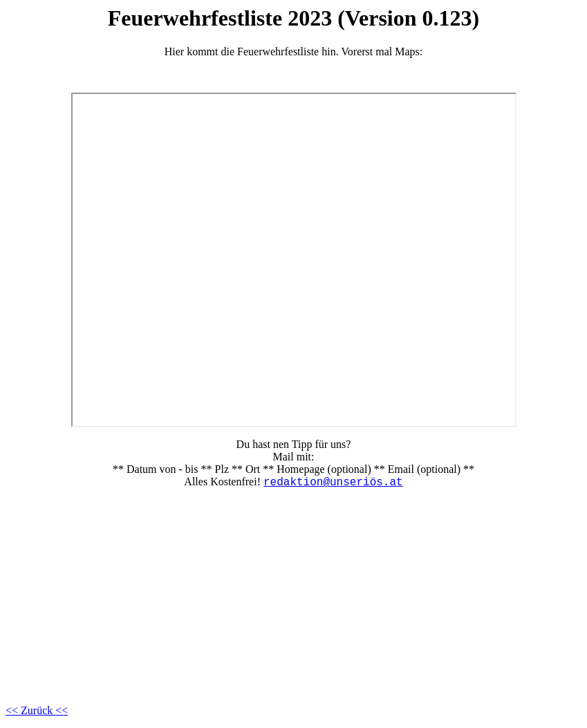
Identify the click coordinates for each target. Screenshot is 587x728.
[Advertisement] (293, 597)
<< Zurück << (37, 710)
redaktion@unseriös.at (333, 483)
